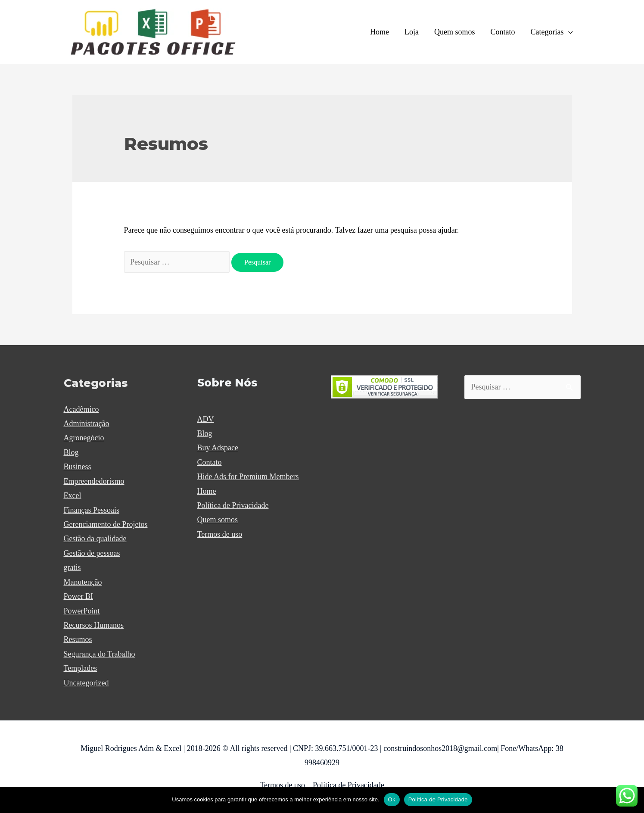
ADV (206, 419)
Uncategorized (86, 683)
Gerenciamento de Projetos (106, 524)
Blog (71, 452)
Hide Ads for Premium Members (248, 477)
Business (78, 467)
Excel (73, 495)
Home (380, 32)
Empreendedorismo (94, 481)
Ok (392, 799)
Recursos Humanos (94, 625)
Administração (87, 424)
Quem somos (455, 32)
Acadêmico (81, 409)
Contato (503, 32)
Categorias (547, 32)
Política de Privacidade (233, 505)
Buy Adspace (218, 448)
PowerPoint (82, 611)
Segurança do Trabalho (100, 654)
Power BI (79, 596)
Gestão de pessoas (92, 553)
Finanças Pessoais (92, 510)
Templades (81, 668)
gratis (72, 567)
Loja (412, 32)
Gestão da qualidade (95, 539)
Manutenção (83, 582)
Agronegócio (84, 438)
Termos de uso (220, 534)
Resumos (78, 639)
